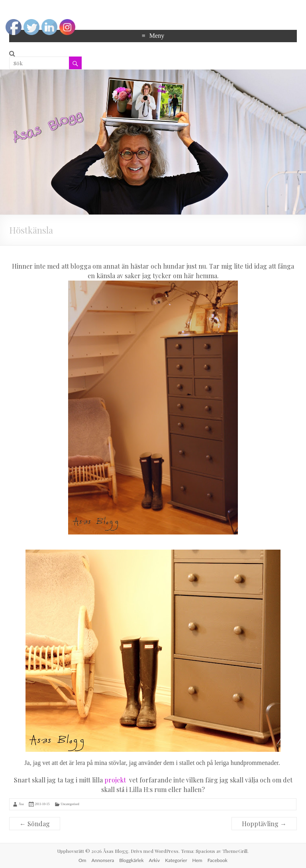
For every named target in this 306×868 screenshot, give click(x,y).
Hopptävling (264, 824)
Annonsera (103, 860)
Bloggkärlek (131, 860)
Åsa (21, 804)
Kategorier (176, 860)
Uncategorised (70, 804)
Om (82, 860)
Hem (197, 860)
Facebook (218, 860)
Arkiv (155, 860)
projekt (115, 780)
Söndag (35, 824)
